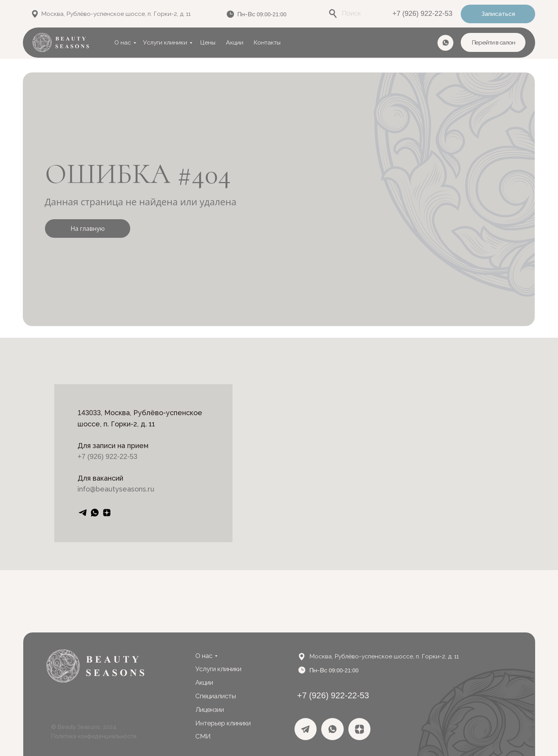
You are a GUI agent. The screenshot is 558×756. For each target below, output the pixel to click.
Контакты (267, 42)
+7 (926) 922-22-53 (423, 14)
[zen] (107, 513)
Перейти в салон (493, 42)
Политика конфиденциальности (94, 736)
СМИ (203, 736)
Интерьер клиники (223, 723)
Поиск (351, 13)
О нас (123, 42)
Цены (208, 42)
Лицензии (210, 710)
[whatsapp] (95, 513)
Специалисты (216, 696)
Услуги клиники (165, 42)
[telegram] (83, 513)
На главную (88, 229)
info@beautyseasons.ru (116, 489)
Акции (235, 42)
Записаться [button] (498, 14)
